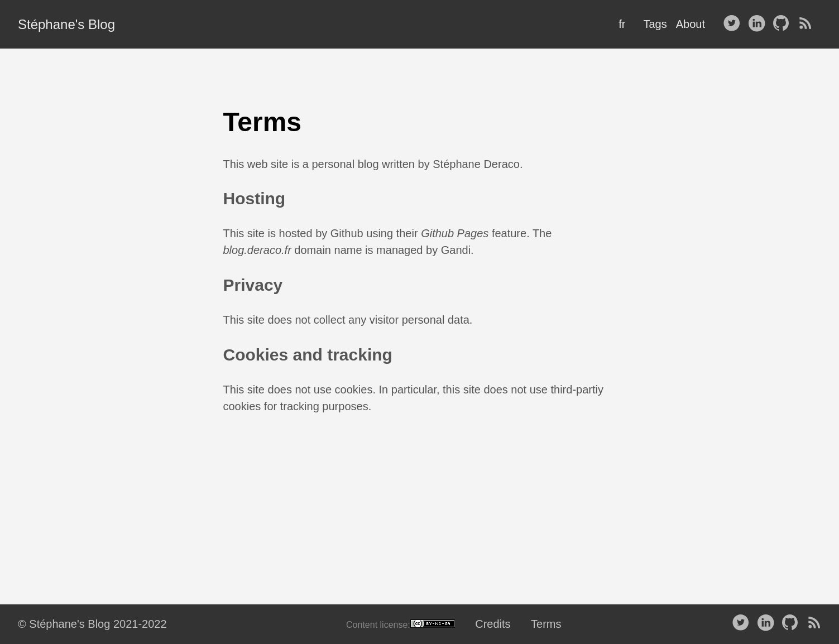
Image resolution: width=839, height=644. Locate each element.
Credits (493, 624)
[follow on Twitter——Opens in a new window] (734, 24)
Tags (655, 24)
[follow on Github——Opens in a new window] (783, 24)
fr (622, 24)
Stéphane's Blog (66, 24)
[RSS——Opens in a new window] (808, 24)
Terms (546, 624)
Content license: (401, 624)
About (691, 24)
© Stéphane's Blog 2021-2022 (92, 624)
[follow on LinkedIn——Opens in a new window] (759, 24)
